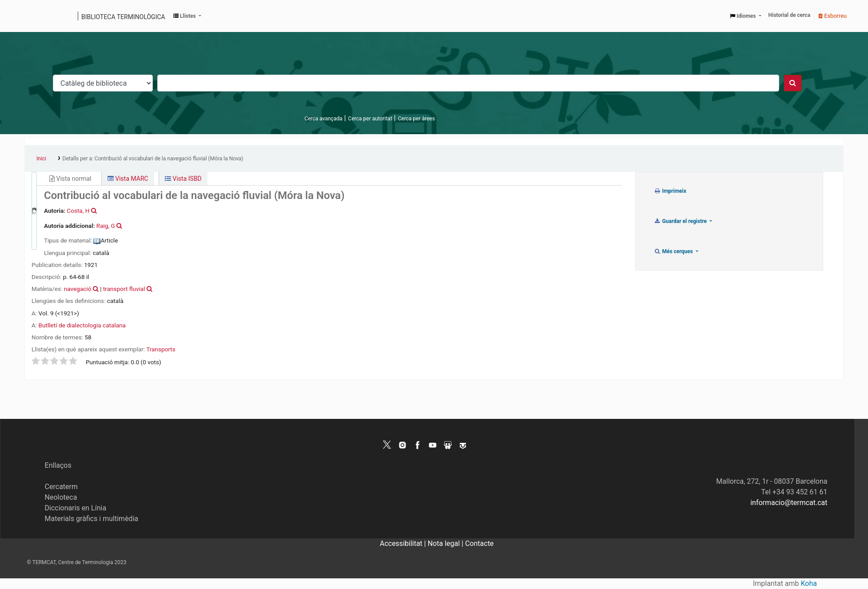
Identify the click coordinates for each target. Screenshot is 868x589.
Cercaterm (61, 487)
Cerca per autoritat (370, 119)
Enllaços (58, 465)
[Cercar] (793, 83)
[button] (187, 16)
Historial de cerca (790, 15)
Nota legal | (446, 543)
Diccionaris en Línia (76, 508)
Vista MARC (128, 179)
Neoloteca (61, 497)
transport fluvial (124, 289)
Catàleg (34, 16)
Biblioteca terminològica (123, 17)
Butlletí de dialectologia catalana (82, 325)
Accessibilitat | (404, 543)
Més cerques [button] (674, 251)
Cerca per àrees (416, 119)
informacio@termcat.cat (789, 503)
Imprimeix (670, 191)
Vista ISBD (183, 179)
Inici (41, 159)
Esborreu (832, 16)
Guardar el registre (681, 221)
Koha (809, 583)
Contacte (479, 543)
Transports (161, 349)
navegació (78, 289)
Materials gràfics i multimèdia (92, 519)
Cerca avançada (323, 119)
